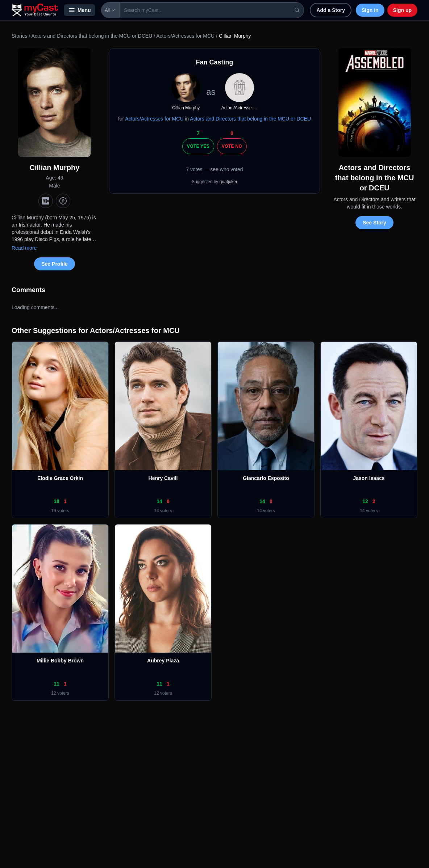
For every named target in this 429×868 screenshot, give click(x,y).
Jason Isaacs (369, 478)
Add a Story (331, 10)
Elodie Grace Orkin (60, 478)
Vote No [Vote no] (232, 146)
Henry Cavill (163, 478)
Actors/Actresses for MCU (185, 36)
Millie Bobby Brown (60, 661)
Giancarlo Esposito (266, 478)
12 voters (60, 693)
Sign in (370, 10)
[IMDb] (46, 201)
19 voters (60, 511)
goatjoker (228, 182)
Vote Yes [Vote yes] (198, 146)
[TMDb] (63, 201)
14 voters (163, 511)
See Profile (54, 264)
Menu (80, 10)
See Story (374, 223)
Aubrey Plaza (163, 661)
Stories (20, 36)
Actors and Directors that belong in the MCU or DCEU (92, 36)
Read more (24, 248)
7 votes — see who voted (214, 169)
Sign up (402, 10)
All (110, 10)
